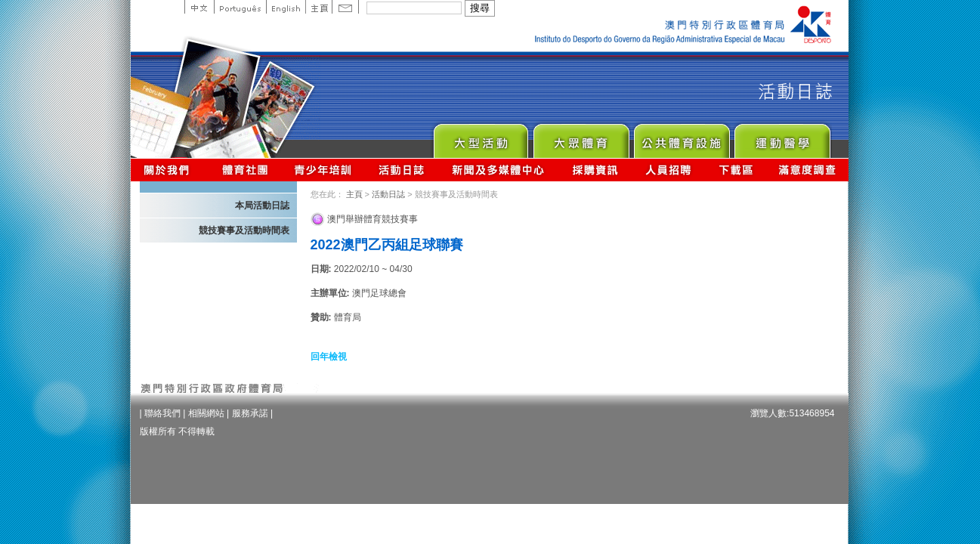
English (286, 7)
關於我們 (170, 170)
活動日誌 (402, 170)
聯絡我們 (162, 413)
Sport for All (581, 137)
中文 (199, 7)
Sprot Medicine (782, 137)
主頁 (318, 7)
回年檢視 (329, 357)
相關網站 (206, 413)
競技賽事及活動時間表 (244, 230)
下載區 (736, 170)
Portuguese (240, 7)
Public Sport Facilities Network (681, 137)
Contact (345, 7)
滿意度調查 (808, 170)
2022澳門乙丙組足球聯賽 (387, 245)
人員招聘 (668, 170)
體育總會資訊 (245, 170)
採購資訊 (595, 170)
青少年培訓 (323, 170)
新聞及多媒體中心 (499, 170)
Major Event (480, 137)
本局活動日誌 (262, 206)
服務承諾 (250, 413)
